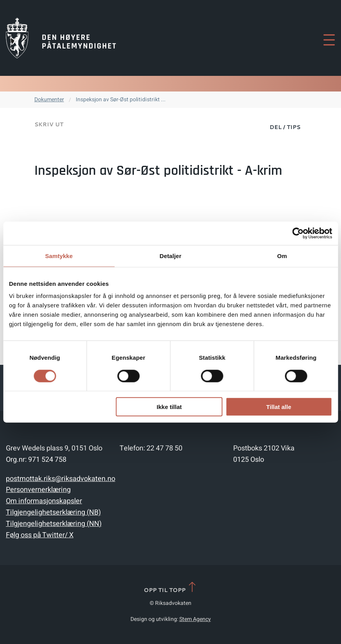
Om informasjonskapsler (44, 501)
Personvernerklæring (38, 490)
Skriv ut (49, 124)
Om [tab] (282, 256)
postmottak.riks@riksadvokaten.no (61, 479)
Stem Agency (195, 619)
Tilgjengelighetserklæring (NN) (54, 524)
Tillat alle (279, 407)
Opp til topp (170, 587)
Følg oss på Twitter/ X (40, 535)
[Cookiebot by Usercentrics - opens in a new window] (298, 233)
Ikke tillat (169, 407)
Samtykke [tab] (59, 256)
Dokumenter (49, 100)
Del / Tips (285, 127)
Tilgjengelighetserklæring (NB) (53, 512)
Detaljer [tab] (171, 256)
